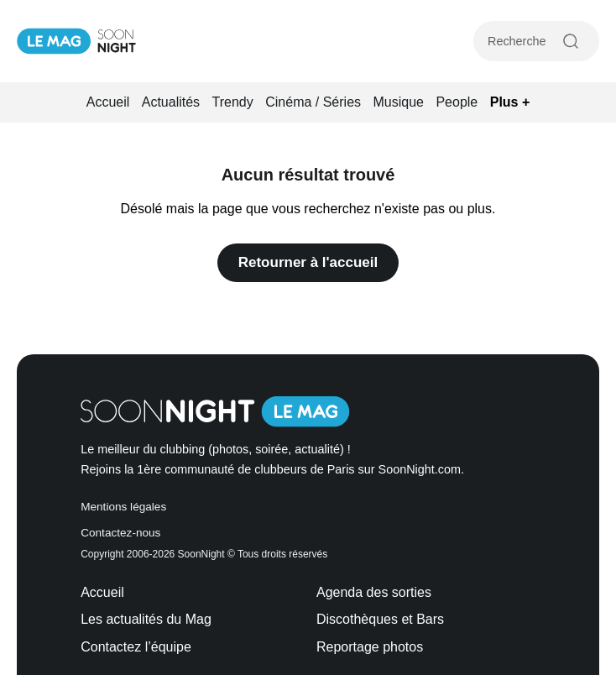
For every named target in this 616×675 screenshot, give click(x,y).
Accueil (108, 102)
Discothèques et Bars (380, 619)
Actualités (171, 102)
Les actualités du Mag (146, 619)
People (457, 102)
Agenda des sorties (374, 592)
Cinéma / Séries (313, 102)
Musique (399, 102)
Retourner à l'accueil (308, 262)
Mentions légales (123, 507)
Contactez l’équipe (136, 647)
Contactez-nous (120, 533)
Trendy (233, 102)
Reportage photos (370, 647)
